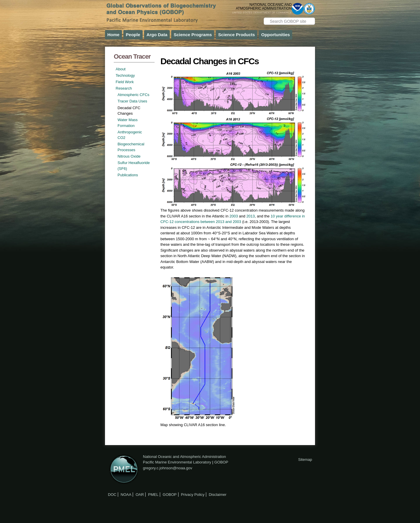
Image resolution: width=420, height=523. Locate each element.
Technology (125, 75)
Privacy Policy (193, 495)
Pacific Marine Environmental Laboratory (177, 462)
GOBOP (221, 462)
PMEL (153, 495)
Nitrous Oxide (129, 156)
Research (124, 88)
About (121, 69)
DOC (112, 495)
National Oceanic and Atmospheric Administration (184, 457)
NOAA (126, 495)
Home (113, 35)
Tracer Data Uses (132, 101)
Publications (128, 175)
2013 (251, 216)
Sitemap (305, 460)
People (133, 35)
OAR (140, 495)
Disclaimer (218, 495)
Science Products (237, 35)
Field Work (125, 82)
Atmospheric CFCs (133, 95)
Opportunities (275, 35)
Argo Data (157, 35)
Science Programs (193, 35)
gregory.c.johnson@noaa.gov (168, 468)
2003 (234, 216)
